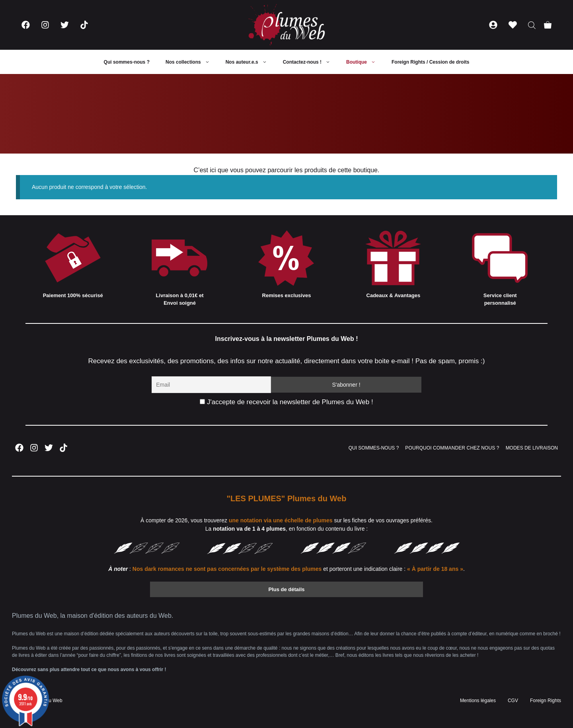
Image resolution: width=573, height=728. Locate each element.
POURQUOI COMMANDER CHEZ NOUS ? (452, 448)
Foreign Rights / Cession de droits (430, 62)
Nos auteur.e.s (250, 62)
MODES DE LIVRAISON (532, 448)
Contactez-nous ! (311, 62)
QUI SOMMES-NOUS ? (374, 448)
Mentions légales (478, 701)
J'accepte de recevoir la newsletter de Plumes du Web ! (286, 402)
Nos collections (192, 62)
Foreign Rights (546, 701)
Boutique (365, 62)
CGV (513, 701)
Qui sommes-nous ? (127, 62)
